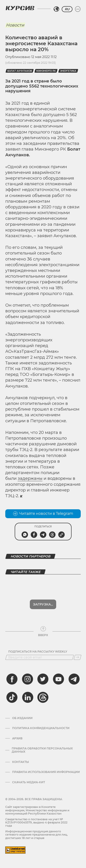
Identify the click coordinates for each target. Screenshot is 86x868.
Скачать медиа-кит (29, 782)
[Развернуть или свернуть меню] (78, 9)
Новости (15, 25)
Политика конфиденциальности (41, 728)
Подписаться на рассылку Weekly (38, 652)
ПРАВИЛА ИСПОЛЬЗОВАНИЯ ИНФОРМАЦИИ (46, 772)
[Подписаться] (78, 657)
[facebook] (12, 679)
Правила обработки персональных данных (42, 750)
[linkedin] (28, 697)
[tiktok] (12, 697)
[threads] (43, 697)
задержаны (30, 478)
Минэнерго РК (46, 71)
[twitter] (43, 679)
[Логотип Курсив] (20, 8)
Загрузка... (43, 604)
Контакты (21, 762)
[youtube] (58, 679)
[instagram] (28, 679)
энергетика (68, 71)
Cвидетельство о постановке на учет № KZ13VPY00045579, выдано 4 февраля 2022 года (36, 823)
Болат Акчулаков (20, 71)
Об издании (22, 718)
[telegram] (74, 679)
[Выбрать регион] (56, 9)
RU (67, 9)
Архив (17, 738)
